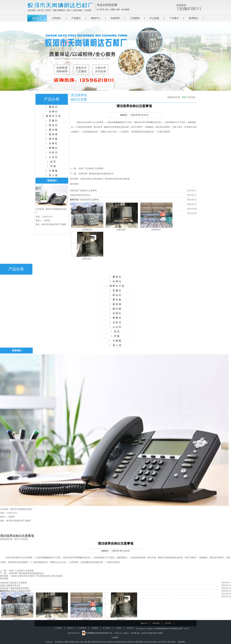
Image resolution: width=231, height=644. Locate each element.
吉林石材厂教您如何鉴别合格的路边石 (96, 174)
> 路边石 (52, 125)
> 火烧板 (52, 171)
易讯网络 (181, 642)
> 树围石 (52, 148)
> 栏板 (52, 166)
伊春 (149, 642)
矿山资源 (154, 18)
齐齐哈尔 (131, 642)
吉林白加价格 (124, 179)
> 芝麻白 (52, 121)
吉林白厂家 (102, 179)
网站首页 (37, 18)
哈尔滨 (125, 642)
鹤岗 (141, 642)
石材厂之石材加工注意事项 (91, 169)
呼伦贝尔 (103, 642)
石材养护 (115, 18)
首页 (184, 97)
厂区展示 (174, 18)
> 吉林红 (52, 143)
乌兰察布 (118, 642)
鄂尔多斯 (95, 642)
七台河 (160, 642)
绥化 (174, 642)
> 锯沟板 (52, 139)
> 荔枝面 (52, 134)
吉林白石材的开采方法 (80, 195)
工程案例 (135, 18)
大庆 (145, 642)
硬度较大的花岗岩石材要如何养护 (15, 591)
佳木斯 (154, 642)
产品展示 (76, 18)
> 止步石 (52, 157)
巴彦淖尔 (110, 642)
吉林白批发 (112, 179)
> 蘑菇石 (52, 107)
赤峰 (86, 642)
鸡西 (137, 642)
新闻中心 (96, 18)
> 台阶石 (52, 152)
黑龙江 (61, 642)
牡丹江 (165, 642)
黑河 (170, 642)
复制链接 (160, 629)
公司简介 (57, 18)
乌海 (82, 642)
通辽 (90, 642)
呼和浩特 (72, 642)
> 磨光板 (52, 130)
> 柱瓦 (52, 162)
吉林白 (80, 122)
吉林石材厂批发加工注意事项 (83, 191)
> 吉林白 (52, 111)
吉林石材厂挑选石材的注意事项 (84, 200)
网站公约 (144, 623)
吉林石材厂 (122, 230)
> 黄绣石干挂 (52, 116)
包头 (78, 642)
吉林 (57, 642)
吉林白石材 (92, 179)
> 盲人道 (52, 175)
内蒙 (66, 642)
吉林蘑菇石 (87, 230)
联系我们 (194, 18)
